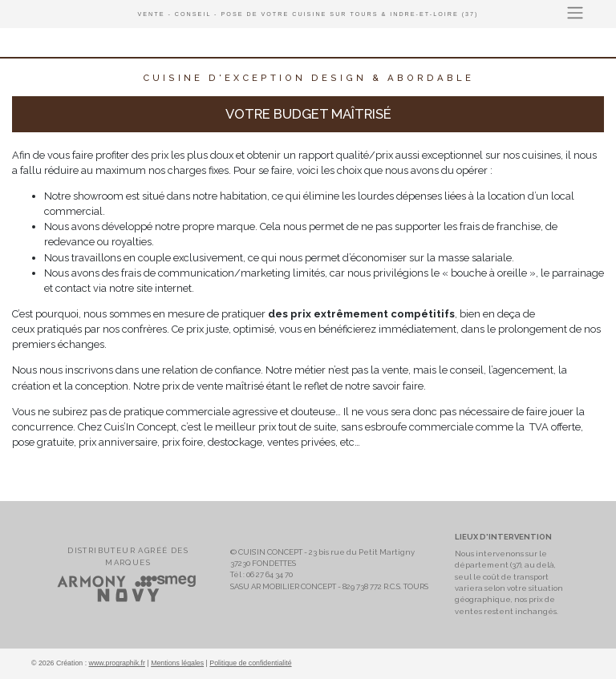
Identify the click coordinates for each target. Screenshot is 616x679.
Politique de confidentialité (250, 663)
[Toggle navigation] (575, 13)
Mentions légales (177, 663)
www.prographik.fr (117, 663)
